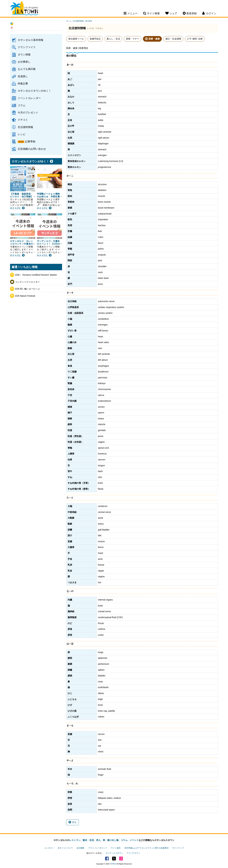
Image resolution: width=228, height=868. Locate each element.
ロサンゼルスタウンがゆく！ (34, 91)
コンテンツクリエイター (28, 282)
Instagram (121, 859)
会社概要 (80, 848)
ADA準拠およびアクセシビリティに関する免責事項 (146, 848)
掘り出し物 (113, 840)
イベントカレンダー (29, 98)
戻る (73, 822)
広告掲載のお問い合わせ (32, 149)
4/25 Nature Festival (25, 296)
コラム (22, 105)
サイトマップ (178, 848)
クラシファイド (27, 47)
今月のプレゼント (28, 112)
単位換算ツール (76, 39)
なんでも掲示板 (27, 69)
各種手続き (95, 39)
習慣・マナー (133, 39)
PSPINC (113, 864)
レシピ (22, 134)
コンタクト (49, 848)
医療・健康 (154, 39)
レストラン (75, 840)
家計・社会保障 (173, 39)
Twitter (114, 859)
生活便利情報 (25, 127)
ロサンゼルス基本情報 (31, 40)
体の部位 (89, 21)
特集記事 (23, 83)
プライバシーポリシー (98, 848)
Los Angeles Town (24, 9)
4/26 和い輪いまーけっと (28, 289)
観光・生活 (88, 840)
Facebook (107, 859)
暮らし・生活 (113, 39)
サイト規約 (116, 848)
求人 (98, 840)
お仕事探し (24, 62)
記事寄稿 (30, 141)
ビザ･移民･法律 (195, 39)
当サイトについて (65, 848)
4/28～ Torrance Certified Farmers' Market (36, 275)
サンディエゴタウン (114, 853)
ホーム (69, 21)
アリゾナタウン (133, 853)
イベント (134, 840)
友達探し (23, 76)
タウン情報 (24, 54)
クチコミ (23, 120)
